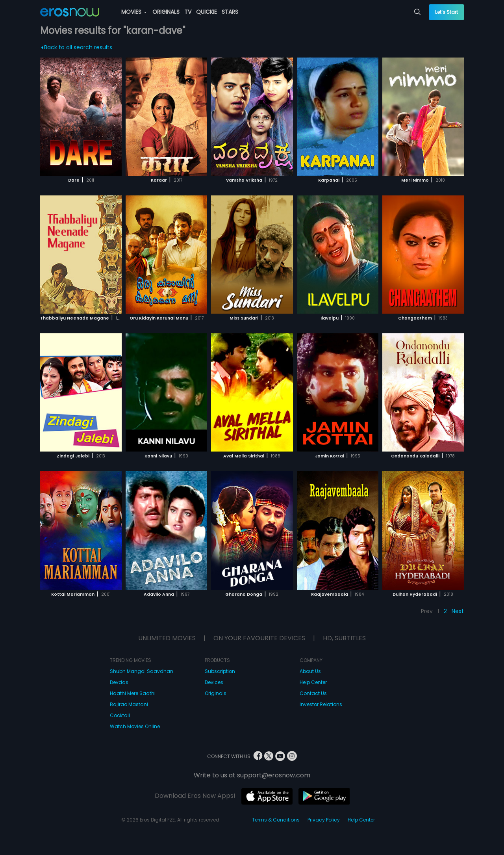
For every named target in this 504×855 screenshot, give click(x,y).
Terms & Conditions (276, 820)
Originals (216, 693)
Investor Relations (321, 704)
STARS (230, 12)
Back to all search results (77, 47)
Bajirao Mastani (129, 704)
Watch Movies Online (135, 726)
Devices (214, 682)
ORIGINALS (166, 12)
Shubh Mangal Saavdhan (142, 671)
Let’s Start (447, 12)
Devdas (119, 682)
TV (188, 12)
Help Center (313, 682)
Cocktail (120, 715)
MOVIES (134, 12)
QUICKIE (207, 12)
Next (458, 611)
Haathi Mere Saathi (133, 693)
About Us (310, 671)
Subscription (220, 671)
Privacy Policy (324, 820)
